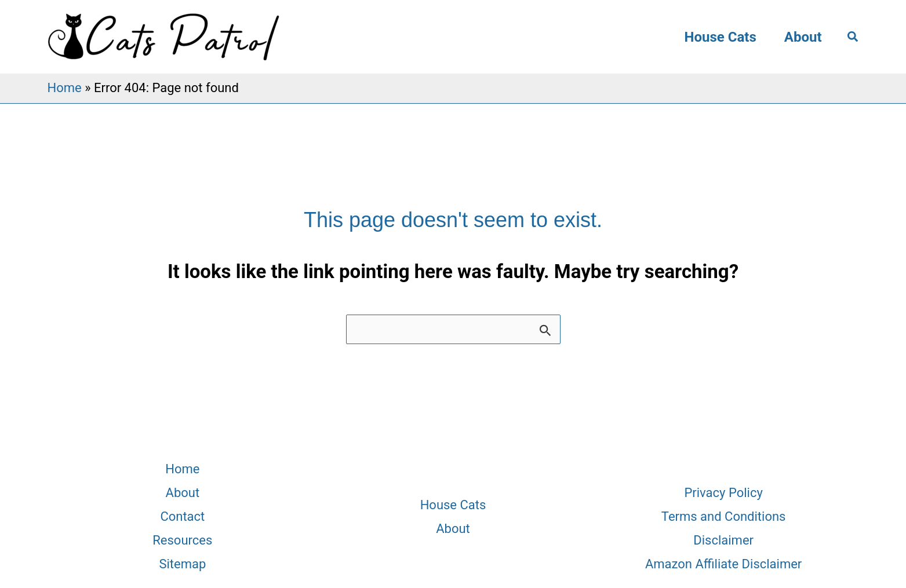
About (803, 37)
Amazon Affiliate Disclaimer (723, 564)
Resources (182, 540)
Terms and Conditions (724, 516)
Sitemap (182, 564)
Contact (182, 516)
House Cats (721, 37)
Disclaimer (723, 540)
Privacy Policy (723, 493)
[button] (853, 37)
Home (65, 88)
